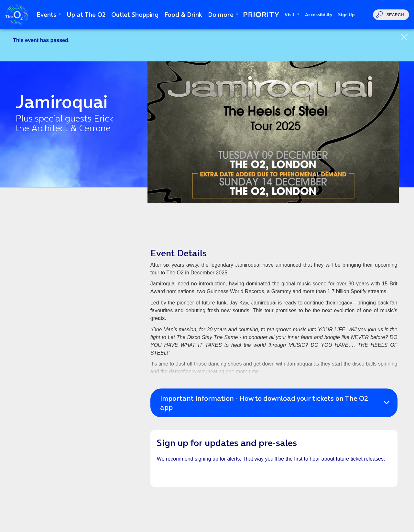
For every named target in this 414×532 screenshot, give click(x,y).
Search (395, 15)
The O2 (16, 15)
